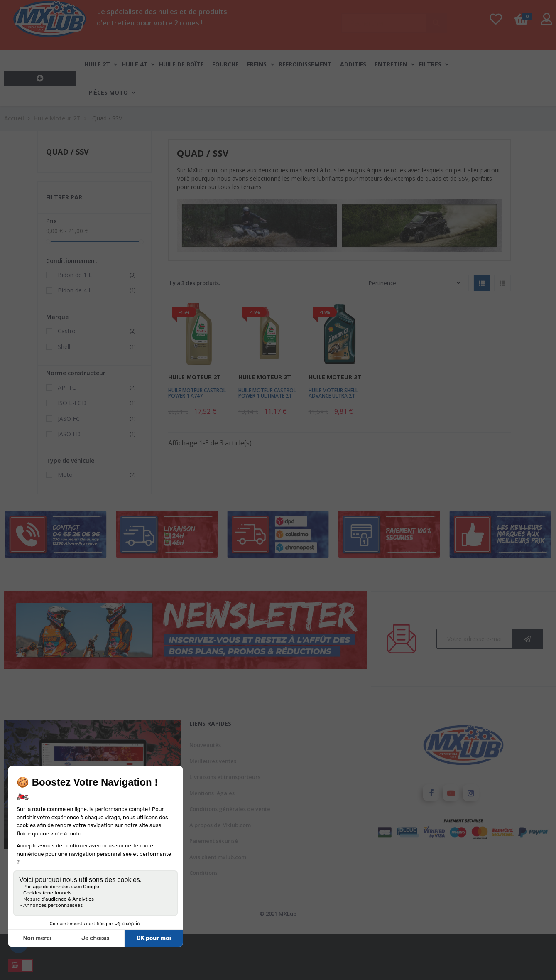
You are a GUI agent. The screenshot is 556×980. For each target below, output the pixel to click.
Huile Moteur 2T (195, 377)
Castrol (98, 331)
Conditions (203, 873)
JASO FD (98, 434)
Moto (98, 475)
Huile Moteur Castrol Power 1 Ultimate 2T (267, 393)
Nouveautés (205, 745)
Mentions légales (212, 793)
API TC (98, 388)
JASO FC (98, 419)
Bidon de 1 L (98, 275)
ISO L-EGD (98, 403)
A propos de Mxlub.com (220, 825)
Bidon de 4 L (98, 290)
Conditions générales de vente (230, 809)
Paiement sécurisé (214, 841)
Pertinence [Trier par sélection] (414, 283)
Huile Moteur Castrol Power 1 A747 (197, 393)
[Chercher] (394, 19)
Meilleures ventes (213, 761)
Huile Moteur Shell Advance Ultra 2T (333, 393)
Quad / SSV (67, 152)
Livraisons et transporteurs (225, 777)
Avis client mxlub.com (218, 857)
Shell (98, 347)
